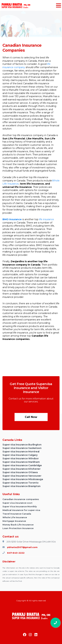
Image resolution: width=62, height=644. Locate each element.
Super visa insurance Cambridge (22, 465)
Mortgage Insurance (14, 521)
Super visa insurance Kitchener (21, 469)
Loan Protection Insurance (18, 528)
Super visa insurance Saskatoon (22, 448)
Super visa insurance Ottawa (20, 472)
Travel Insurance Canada (17, 514)
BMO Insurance (12, 219)
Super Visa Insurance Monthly (20, 506)
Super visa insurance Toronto (20, 483)
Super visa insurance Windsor (21, 458)
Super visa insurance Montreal (21, 452)
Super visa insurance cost (17, 503)
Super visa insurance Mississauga (23, 479)
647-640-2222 (13, 553)
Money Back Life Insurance (18, 525)
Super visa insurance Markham (21, 462)
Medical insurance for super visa (21, 510)
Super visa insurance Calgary (20, 455)
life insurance (46, 219)
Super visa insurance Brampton (21, 486)
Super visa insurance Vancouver (22, 476)
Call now (31, 417)
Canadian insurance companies (21, 499)
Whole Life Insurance (15, 517)
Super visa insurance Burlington (22, 445)
